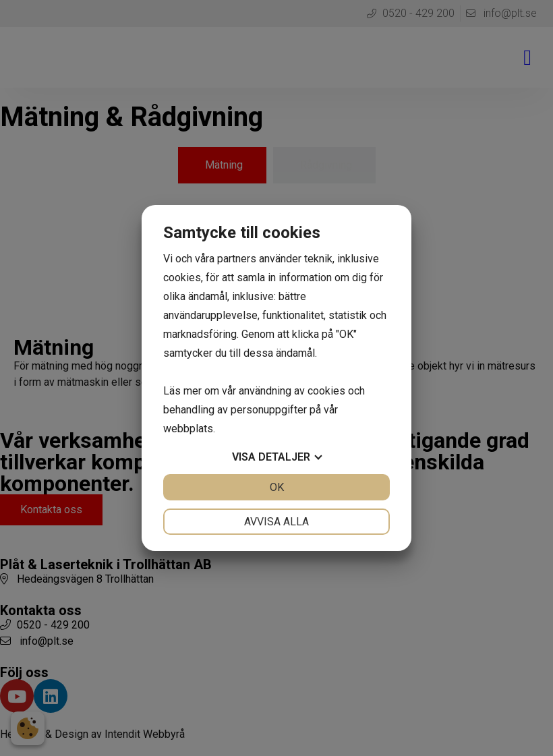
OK (277, 487)
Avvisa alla (276, 522)
